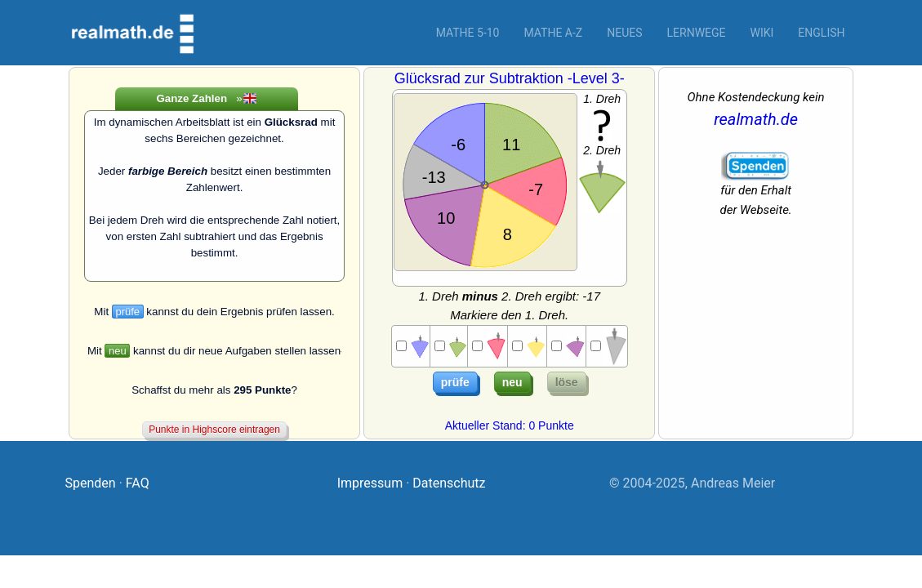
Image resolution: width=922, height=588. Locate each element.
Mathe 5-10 (468, 33)
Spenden (91, 483)
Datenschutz (449, 483)
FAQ (138, 483)
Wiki (762, 33)
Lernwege (697, 33)
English (821, 33)
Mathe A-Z (553, 33)
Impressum (370, 483)
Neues (624, 33)
